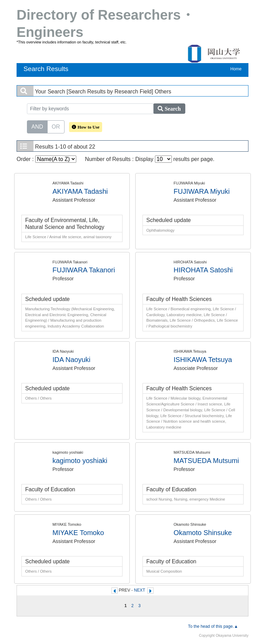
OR (56, 126)
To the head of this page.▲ (213, 626)
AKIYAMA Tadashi (80, 191)
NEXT (139, 590)
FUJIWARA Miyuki (202, 191)
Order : (46, 159)
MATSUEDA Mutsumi (206, 461)
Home (236, 69)
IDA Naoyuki (71, 360)
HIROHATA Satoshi (203, 270)
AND (37, 126)
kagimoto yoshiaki (80, 461)
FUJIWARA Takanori (84, 270)
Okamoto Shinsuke (203, 533)
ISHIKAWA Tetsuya (203, 360)
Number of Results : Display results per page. (150, 159)
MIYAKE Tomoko (78, 533)
